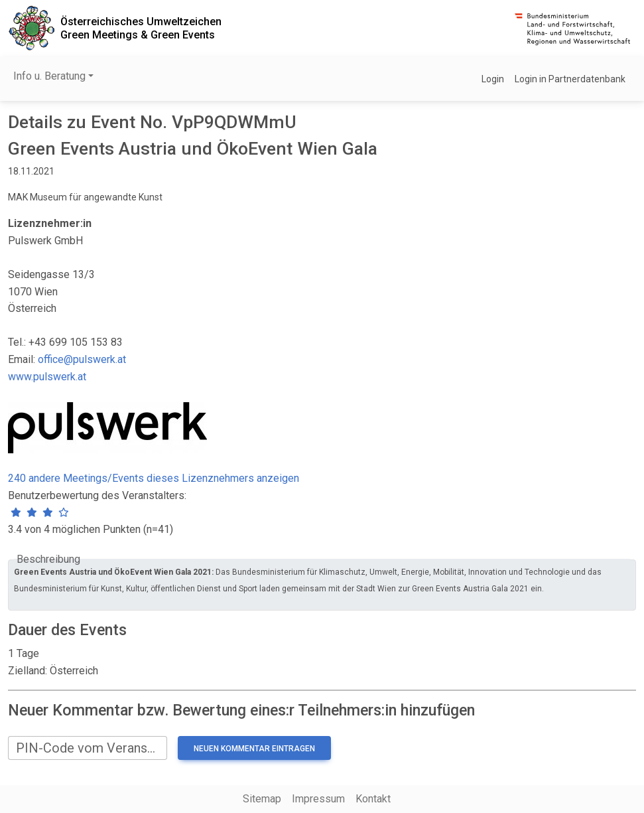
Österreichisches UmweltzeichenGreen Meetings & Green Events (141, 28)
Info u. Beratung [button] (49, 76)
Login (493, 79)
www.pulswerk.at (47, 377)
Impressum (318, 799)
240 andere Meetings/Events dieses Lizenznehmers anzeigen (154, 478)
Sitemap (262, 799)
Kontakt (373, 799)
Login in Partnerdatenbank (570, 79)
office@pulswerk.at (82, 359)
